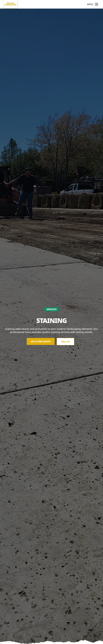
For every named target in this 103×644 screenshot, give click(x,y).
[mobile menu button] (97, 4)
